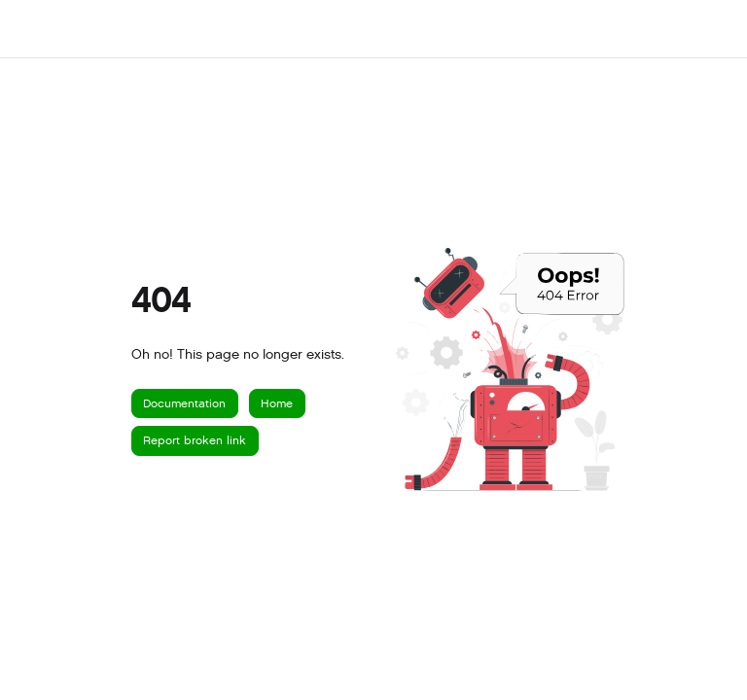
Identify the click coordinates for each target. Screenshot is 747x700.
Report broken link (195, 440)
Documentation (184, 403)
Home (277, 403)
